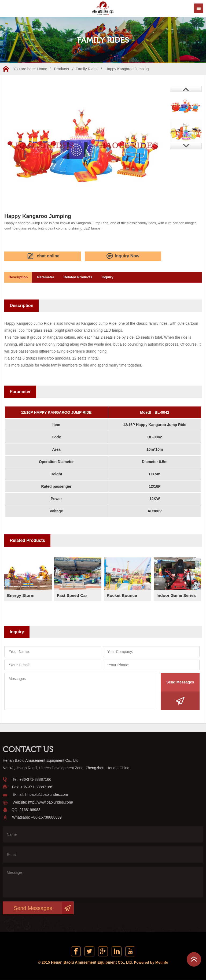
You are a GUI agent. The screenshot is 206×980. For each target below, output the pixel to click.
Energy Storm (21, 595)
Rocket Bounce (122, 595)
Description (19, 277)
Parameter (49, 277)
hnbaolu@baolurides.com (47, 794)
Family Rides (87, 69)
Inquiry (116, 277)
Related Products (84, 277)
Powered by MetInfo (151, 963)
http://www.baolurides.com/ (51, 801)
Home (42, 69)
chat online (26, 256)
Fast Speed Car (72, 595)
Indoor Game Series (177, 595)
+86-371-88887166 (35, 779)
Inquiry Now (72, 256)
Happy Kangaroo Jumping (127, 69)
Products (61, 69)
